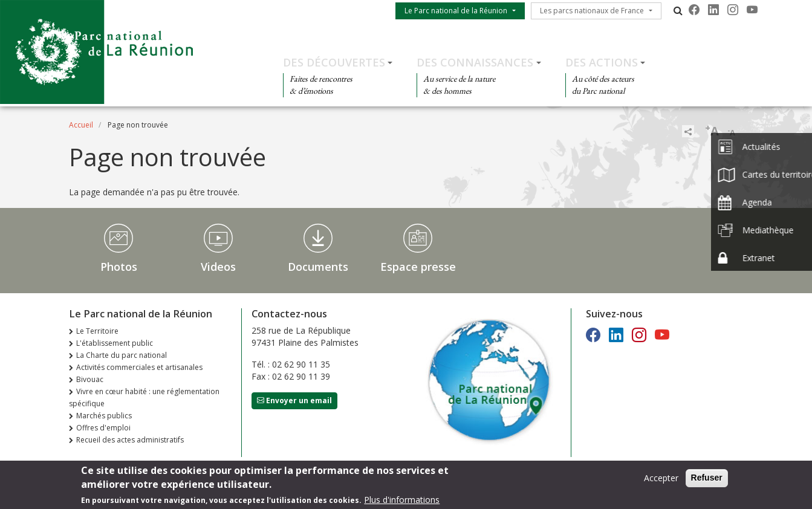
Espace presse (418, 267)
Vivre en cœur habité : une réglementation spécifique (144, 397)
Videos (218, 267)
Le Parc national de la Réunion (456, 11)
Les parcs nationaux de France (592, 11)
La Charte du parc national (122, 355)
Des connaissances (475, 62)
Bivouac (90, 379)
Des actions (602, 62)
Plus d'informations (402, 501)
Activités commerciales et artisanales (139, 367)
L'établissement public (115, 343)
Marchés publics (104, 416)
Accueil (81, 125)
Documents (318, 267)
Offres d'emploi (103, 428)
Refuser (707, 479)
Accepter (661, 480)
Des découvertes (334, 62)
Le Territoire (97, 331)
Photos (119, 267)
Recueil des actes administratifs (130, 440)
